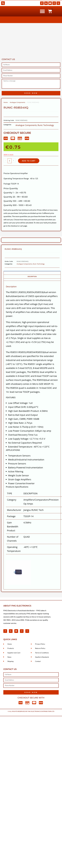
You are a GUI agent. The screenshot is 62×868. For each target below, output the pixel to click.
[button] (3, 3)
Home (6, 102)
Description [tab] (32, 277)
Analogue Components (17, 102)
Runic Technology (46, 125)
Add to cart (29, 161)
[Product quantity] (10, 161)
